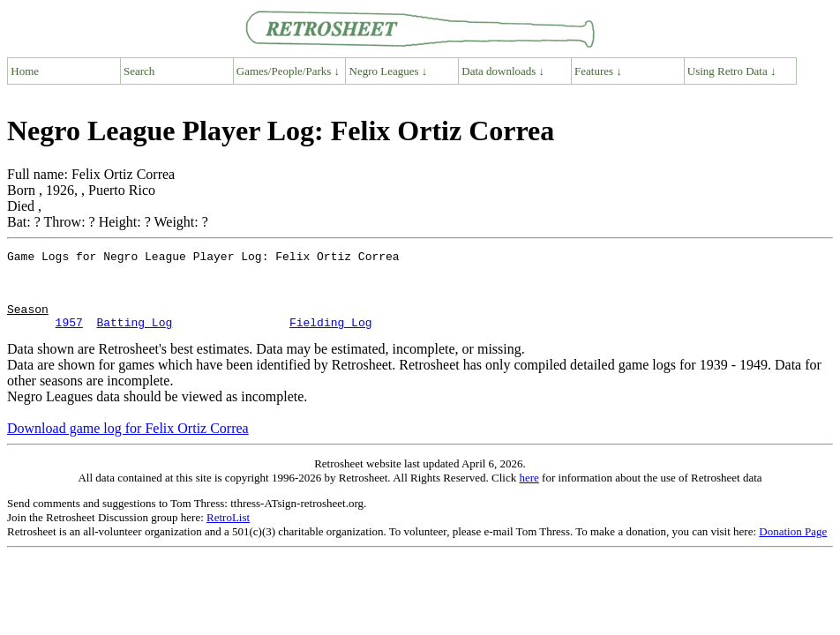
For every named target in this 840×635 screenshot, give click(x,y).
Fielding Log (331, 338)
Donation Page (793, 547)
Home (25, 71)
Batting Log (134, 338)
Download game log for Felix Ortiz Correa (128, 444)
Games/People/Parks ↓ (288, 71)
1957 (69, 338)
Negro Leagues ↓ (389, 71)
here (529, 493)
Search (139, 71)
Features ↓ (598, 71)
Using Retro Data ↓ (732, 71)
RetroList (228, 533)
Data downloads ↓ (503, 71)
